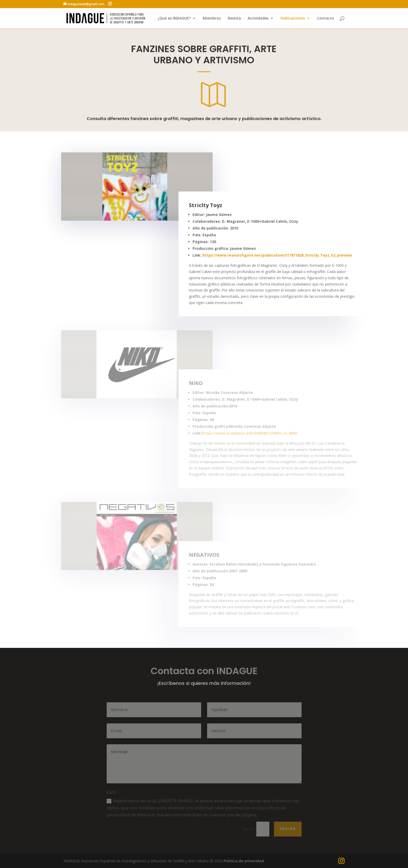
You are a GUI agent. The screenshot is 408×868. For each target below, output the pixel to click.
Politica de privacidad (244, 861)
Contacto (326, 18)
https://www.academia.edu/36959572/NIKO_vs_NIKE (249, 433)
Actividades (258, 18)
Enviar (288, 829)
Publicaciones (293, 18)
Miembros (212, 18)
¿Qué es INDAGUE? (174, 18)
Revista (234, 18)
